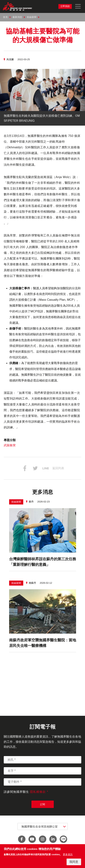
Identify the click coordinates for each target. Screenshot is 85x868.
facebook (22, 839)
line (63, 839)
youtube (32, 839)
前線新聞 (32, 17)
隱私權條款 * (39, 792)
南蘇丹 (32, 583)
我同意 (74, 862)
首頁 (5, 17)
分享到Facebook (25, 468)
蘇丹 (31, 502)
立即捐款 (65, 6)
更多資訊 (68, 854)
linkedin (53, 839)
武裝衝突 (10, 445)
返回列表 (58, 468)
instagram (43, 839)
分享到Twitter (35, 468)
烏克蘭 (10, 59)
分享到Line (46, 468)
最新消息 (17, 17)
